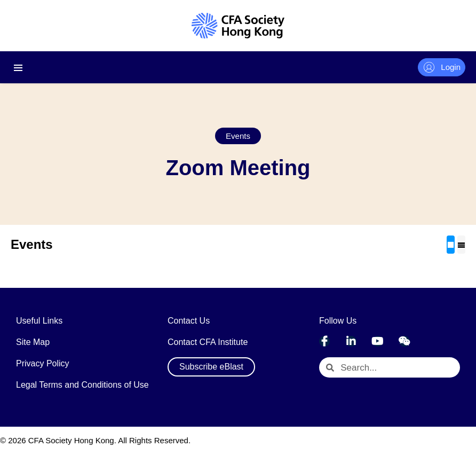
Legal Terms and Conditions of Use (82, 385)
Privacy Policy (43, 363)
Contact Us (189, 321)
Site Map (33, 342)
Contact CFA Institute (208, 342)
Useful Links (39, 321)
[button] (238, 136)
